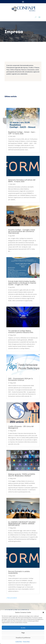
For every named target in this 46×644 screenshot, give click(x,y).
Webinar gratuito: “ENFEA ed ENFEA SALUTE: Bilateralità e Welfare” (22, 475)
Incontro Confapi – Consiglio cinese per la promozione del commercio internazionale (22, 231)
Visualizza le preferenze (23, 638)
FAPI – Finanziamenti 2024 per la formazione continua (20, 379)
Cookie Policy (19, 642)
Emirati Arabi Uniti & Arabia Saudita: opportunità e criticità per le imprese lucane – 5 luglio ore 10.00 (22, 283)
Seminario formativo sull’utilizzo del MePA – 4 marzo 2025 (22, 181)
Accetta (23, 628)
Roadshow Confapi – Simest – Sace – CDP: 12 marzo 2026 (22, 133)
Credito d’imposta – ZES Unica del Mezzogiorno (21, 427)
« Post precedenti (12, 598)
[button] (43, 612)
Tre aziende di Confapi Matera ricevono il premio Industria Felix (21, 332)
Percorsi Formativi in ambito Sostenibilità (19, 572)
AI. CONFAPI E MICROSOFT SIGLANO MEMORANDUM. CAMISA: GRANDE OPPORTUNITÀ (22, 524)
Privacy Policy (26, 642)
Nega (23, 633)
